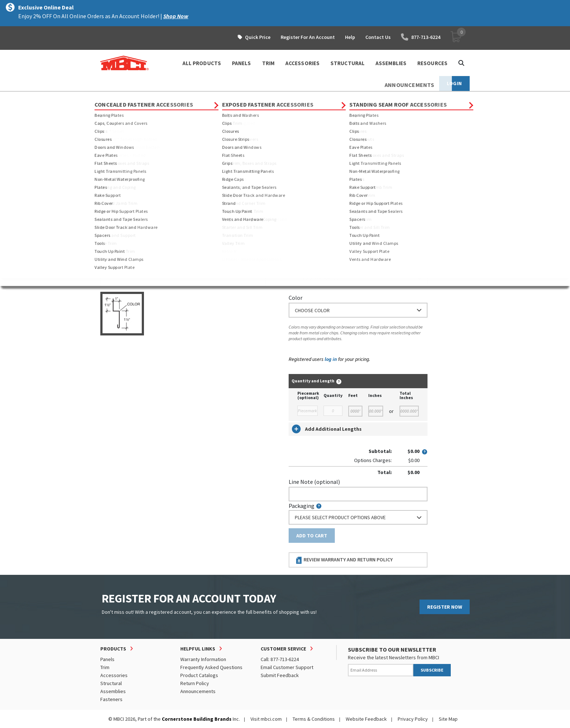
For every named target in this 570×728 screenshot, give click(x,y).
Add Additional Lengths (327, 429)
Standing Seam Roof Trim (199, 98)
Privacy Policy (413, 719)
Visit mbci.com (266, 719)
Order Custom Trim (317, 150)
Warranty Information (203, 659)
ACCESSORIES (302, 63)
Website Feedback (366, 719)
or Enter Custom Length (319, 205)
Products (132, 98)
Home (107, 98)
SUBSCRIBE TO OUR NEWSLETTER (392, 649)
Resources (432, 63)
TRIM (268, 63)
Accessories (114, 675)
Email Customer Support (287, 667)
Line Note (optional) (314, 482)
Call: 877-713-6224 (280, 659)
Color (296, 298)
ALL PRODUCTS (202, 63)
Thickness (301, 266)
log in (331, 359)
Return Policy (195, 683)
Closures (247, 98)
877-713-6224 (421, 37)
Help (350, 37)
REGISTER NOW (445, 607)
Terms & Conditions (314, 719)
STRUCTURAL (348, 63)
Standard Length (310, 164)
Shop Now (176, 16)
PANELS (242, 63)
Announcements (198, 691)
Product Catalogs (199, 675)
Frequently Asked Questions (211, 667)
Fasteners (111, 699)
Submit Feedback (280, 675)
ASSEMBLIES (391, 63)
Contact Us (378, 37)
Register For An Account (308, 37)
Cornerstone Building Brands (197, 719)
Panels (107, 659)
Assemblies (113, 691)
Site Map (448, 719)
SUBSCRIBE (432, 670)
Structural (111, 683)
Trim (157, 98)
